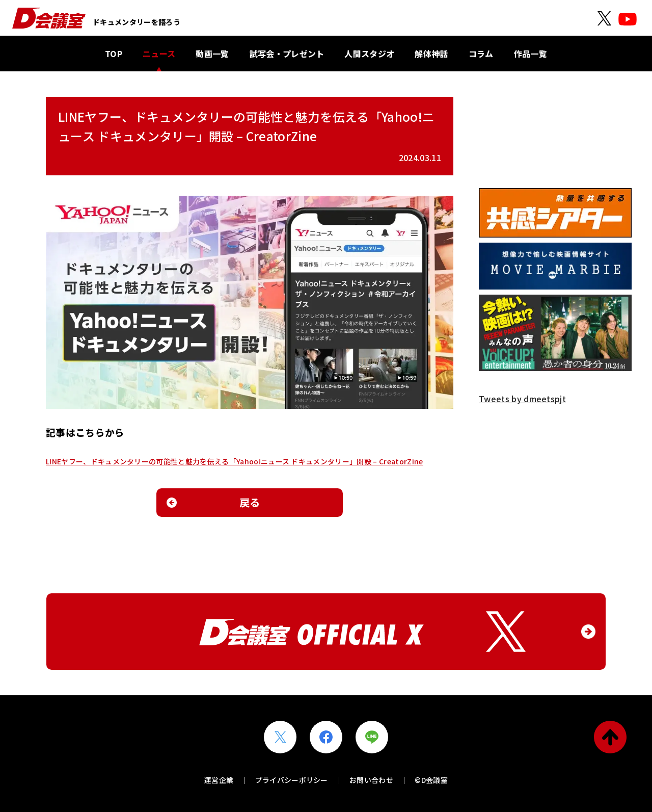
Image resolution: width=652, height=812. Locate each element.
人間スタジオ (369, 54)
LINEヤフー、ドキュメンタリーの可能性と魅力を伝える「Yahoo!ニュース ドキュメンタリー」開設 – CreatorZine (234, 461)
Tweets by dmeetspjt (522, 399)
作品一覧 (531, 54)
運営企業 (219, 780)
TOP (114, 54)
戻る (250, 502)
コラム (481, 54)
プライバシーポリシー (292, 780)
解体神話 (431, 54)
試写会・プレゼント (287, 54)
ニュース (159, 54)
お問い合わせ (371, 780)
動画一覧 (212, 54)
